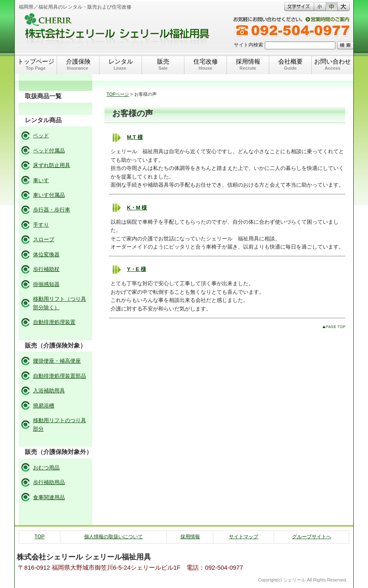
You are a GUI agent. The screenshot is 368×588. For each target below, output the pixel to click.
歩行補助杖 (46, 269)
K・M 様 (137, 208)
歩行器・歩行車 (52, 210)
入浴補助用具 (49, 391)
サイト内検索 (248, 45)
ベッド (41, 135)
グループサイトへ (312, 537)
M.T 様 (135, 137)
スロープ (44, 239)
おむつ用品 (46, 468)
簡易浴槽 (44, 406)
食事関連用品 (49, 497)
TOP (40, 537)
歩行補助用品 (49, 482)
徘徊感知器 (46, 284)
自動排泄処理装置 (54, 322)
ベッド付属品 (49, 151)
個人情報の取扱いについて (113, 537)
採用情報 (190, 537)
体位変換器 (46, 254)
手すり (41, 225)
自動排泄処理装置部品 (60, 376)
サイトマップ (244, 537)
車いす (41, 180)
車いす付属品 (49, 195)
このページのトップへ (334, 327)
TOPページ (118, 94)
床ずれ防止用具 (52, 165)
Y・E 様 (136, 269)
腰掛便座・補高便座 (57, 361)
